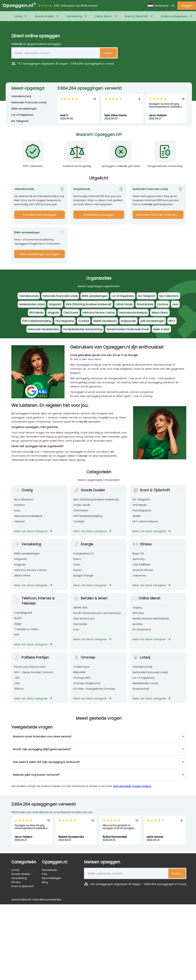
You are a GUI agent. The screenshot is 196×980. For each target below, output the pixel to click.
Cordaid (79, 526)
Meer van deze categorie (33, 536)
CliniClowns (81, 515)
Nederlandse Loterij (145, 688)
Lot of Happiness (22, 115)
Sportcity (139, 564)
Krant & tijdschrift (23, 886)
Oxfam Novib (82, 510)
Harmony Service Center (30, 575)
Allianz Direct (23, 580)
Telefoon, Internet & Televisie (34, 606)
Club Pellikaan (142, 569)
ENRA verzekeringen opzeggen (40, 254)
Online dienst (103, 16)
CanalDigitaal (23, 618)
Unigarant (21, 564)
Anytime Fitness (143, 575)
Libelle (137, 521)
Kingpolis (20, 569)
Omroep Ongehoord (87, 688)
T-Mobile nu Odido (26, 634)
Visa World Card (84, 623)
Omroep (84, 662)
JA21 (17, 683)
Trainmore (139, 580)
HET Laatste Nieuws (145, 526)
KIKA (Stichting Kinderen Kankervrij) (96, 504)
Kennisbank (49, 870)
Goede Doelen (44, 16)
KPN (17, 639)
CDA (17, 688)
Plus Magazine (142, 515)
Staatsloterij (141, 694)
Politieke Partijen (32, 662)
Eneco (77, 564)
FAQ (45, 874)
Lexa (17, 515)
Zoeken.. (108, 53)
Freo (76, 634)
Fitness (142, 549)
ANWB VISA (80, 612)
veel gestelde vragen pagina (132, 786)
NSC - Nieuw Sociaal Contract (34, 677)
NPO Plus (138, 618)
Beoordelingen (52, 878)
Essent (78, 575)
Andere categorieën (174, 16)
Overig (23, 495)
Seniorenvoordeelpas (28, 521)
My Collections (24, 504)
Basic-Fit (138, 558)
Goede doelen (21, 874)
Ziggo (18, 628)
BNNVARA (79, 677)
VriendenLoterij (21, 96)
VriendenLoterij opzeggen (40, 215)
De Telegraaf (20, 121)
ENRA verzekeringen (24, 109)
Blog (45, 882)
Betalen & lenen (90, 603)
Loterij (18, 16)
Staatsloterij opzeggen (99, 215)
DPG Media (140, 510)
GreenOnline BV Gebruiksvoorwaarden (36, 899)
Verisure (19, 526)
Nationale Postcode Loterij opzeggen (160, 215)
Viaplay (137, 612)
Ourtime (20, 510)
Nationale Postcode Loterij (29, 102)
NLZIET (18, 623)
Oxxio (77, 569)
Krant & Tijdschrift (136, 16)
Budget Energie (83, 580)
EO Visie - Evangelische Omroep (94, 694)
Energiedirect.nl (83, 558)
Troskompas (82, 672)
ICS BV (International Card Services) (97, 618)
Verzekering (74, 16)
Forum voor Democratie (30, 672)
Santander (80, 629)
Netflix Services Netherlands (151, 623)
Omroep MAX (82, 683)
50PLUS (19, 694)
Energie (83, 549)
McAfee (138, 629)
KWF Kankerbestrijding (88, 521)
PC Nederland (142, 634)
